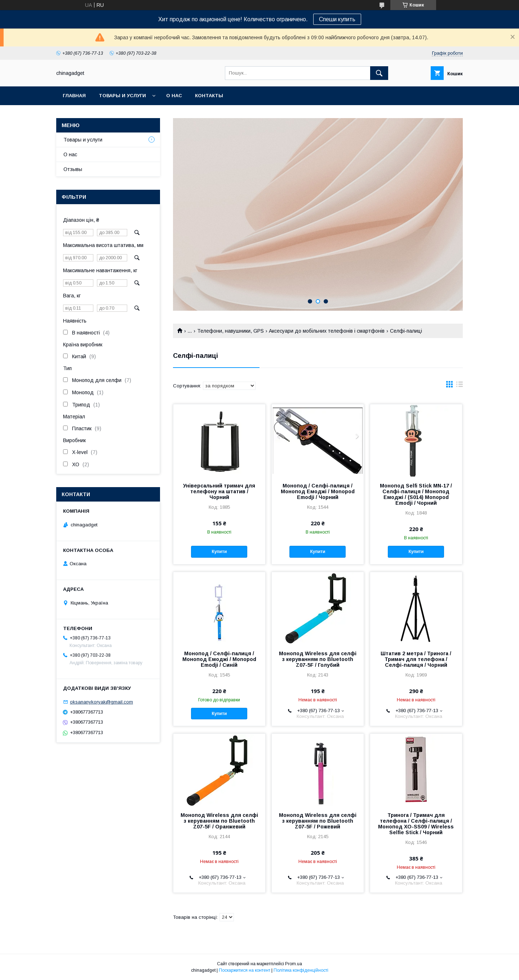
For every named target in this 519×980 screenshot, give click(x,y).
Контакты (209, 96)
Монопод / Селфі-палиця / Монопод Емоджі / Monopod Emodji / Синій (219, 659)
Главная (74, 96)
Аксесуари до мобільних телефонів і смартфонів (327, 331)
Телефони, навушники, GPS (230, 331)
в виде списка (460, 386)
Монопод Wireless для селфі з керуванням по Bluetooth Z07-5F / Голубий (318, 659)
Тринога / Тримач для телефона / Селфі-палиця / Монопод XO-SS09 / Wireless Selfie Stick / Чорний (416, 824)
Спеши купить (337, 19)
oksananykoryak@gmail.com (101, 702)
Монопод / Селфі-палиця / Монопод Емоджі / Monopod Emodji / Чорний (318, 491)
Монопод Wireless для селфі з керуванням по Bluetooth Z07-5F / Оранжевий (219, 821)
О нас (174, 96)
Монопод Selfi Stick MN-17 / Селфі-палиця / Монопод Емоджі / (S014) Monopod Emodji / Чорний (416, 494)
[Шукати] (379, 73)
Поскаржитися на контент (245, 970)
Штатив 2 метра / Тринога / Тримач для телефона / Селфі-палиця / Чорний (416, 659)
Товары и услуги (122, 96)
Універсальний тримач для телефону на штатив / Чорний (219, 491)
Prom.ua (294, 964)
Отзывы (73, 169)
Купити (219, 552)
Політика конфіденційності (301, 970)
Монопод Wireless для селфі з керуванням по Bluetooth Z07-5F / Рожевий (318, 821)
